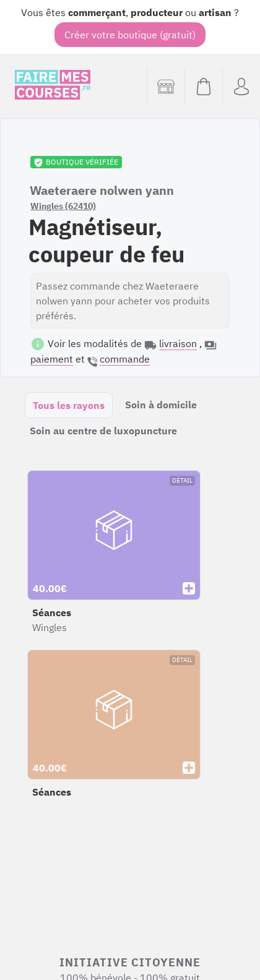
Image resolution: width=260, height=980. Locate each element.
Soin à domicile (161, 405)
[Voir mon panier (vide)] (203, 87)
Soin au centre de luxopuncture (103, 431)
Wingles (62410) (63, 206)
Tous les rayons (69, 405)
